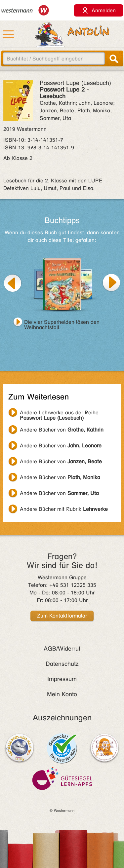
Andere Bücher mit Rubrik (64, 509)
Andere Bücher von (62, 430)
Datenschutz (62, 664)
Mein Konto (62, 694)
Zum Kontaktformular (62, 616)
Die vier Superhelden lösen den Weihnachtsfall (62, 323)
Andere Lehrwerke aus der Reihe (59, 413)
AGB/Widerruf (62, 649)
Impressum (62, 679)
